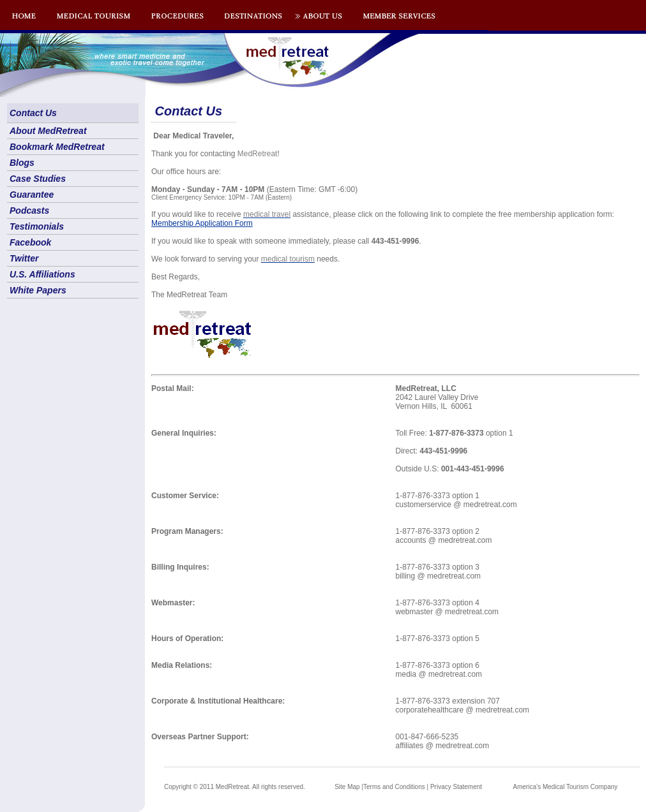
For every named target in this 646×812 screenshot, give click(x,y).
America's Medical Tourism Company (566, 787)
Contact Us (33, 113)
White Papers (38, 290)
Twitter (24, 258)
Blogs (22, 163)
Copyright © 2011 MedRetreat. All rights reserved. (235, 787)
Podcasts (29, 210)
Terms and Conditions (394, 787)
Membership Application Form (202, 223)
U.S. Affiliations (42, 274)
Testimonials (37, 226)
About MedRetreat (48, 131)
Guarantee (32, 195)
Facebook (30, 242)
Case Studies (38, 179)
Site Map (347, 787)
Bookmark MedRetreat (57, 147)
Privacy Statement (456, 787)
